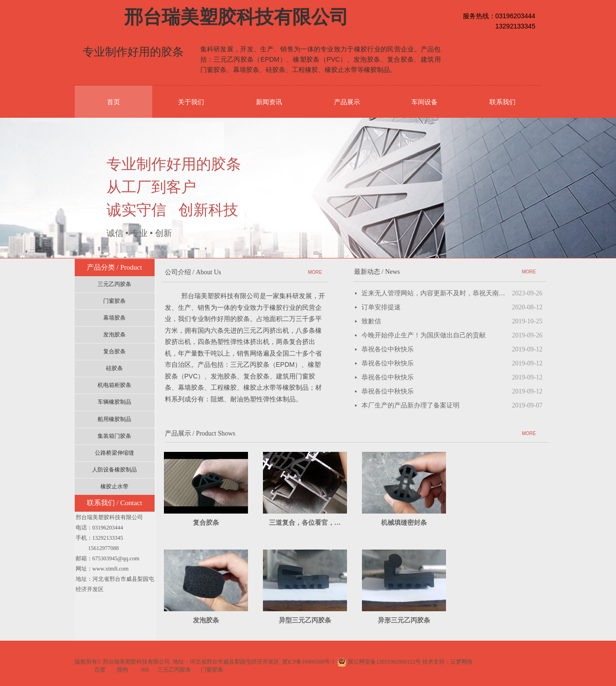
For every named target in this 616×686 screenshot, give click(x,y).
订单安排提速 (381, 307)
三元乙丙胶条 (114, 284)
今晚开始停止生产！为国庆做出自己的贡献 (424, 335)
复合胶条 (114, 351)
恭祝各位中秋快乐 (388, 349)
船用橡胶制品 (114, 419)
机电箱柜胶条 (114, 385)
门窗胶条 (114, 301)
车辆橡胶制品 (114, 402)
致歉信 (371, 321)
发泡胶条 (114, 335)
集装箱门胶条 (114, 436)
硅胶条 (114, 368)
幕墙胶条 (114, 318)
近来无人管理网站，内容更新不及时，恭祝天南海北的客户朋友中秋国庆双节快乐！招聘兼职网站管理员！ (435, 293)
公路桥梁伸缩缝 (114, 453)
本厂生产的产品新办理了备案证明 (411, 405)
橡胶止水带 (114, 486)
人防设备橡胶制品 (114, 470)
